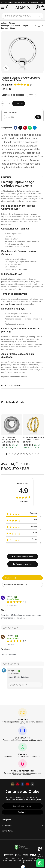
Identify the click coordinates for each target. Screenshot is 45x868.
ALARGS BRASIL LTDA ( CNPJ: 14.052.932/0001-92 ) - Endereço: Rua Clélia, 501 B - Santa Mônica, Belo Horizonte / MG (22, 860)
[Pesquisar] (7, 7)
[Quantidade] (6, 103)
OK (38, 117)
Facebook (15, 128)
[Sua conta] (38, 7)
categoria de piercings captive (12, 304)
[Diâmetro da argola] (32, 95)
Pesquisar (40, 16)
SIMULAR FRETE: (11, 112)
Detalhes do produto (12, 385)
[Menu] (2, 7)
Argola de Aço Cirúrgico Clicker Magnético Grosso (10, 440)
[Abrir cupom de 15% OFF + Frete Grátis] (40, 852)
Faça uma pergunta (22, 564)
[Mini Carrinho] (43, 8)
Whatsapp (30, 128)
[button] (7, 454)
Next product (42, 26)
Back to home (39, 26)
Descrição (6, 177)
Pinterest (25, 128)
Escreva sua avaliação (22, 556)
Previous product (36, 26)
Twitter (20, 128)
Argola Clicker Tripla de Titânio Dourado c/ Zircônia (33, 440)
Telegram (35, 128)
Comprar (19, 103)
